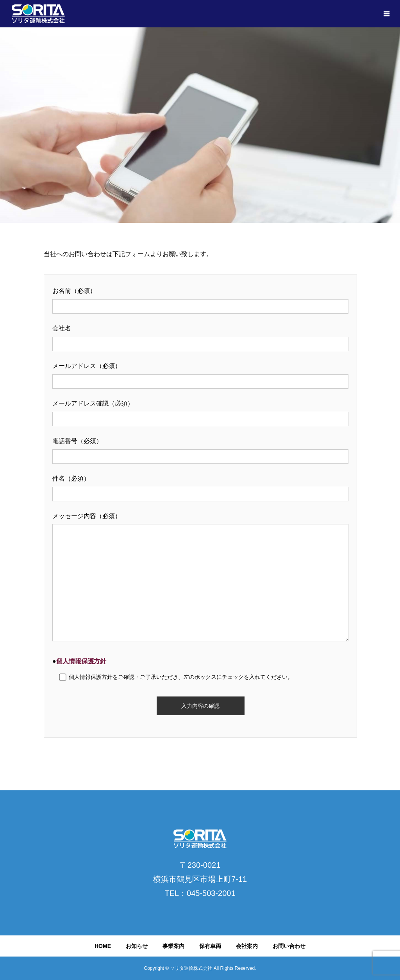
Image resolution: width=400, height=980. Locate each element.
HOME (103, 946)
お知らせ (137, 946)
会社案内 (247, 946)
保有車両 (210, 946)
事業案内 (173, 946)
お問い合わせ (289, 946)
